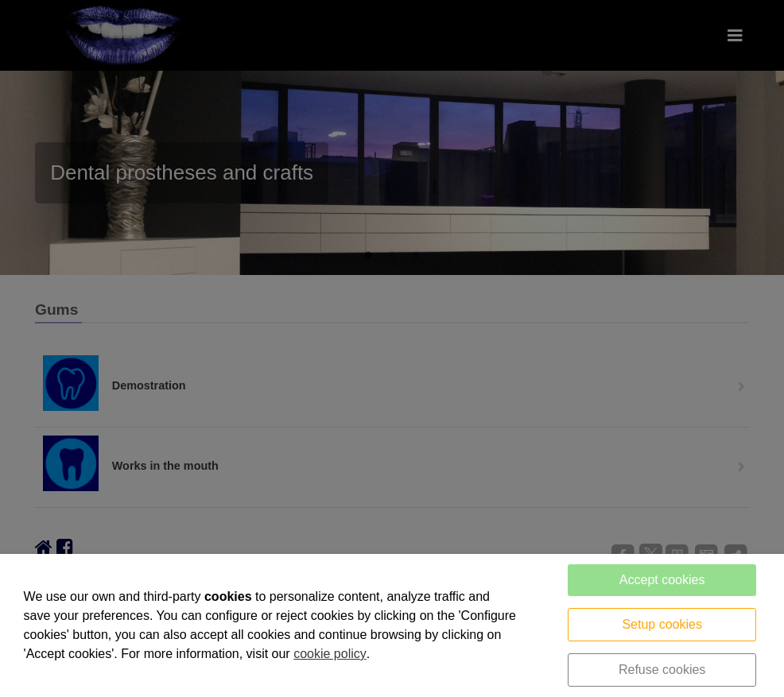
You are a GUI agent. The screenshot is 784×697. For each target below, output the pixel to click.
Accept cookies (662, 580)
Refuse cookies (662, 670)
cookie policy (330, 654)
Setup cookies (662, 624)
